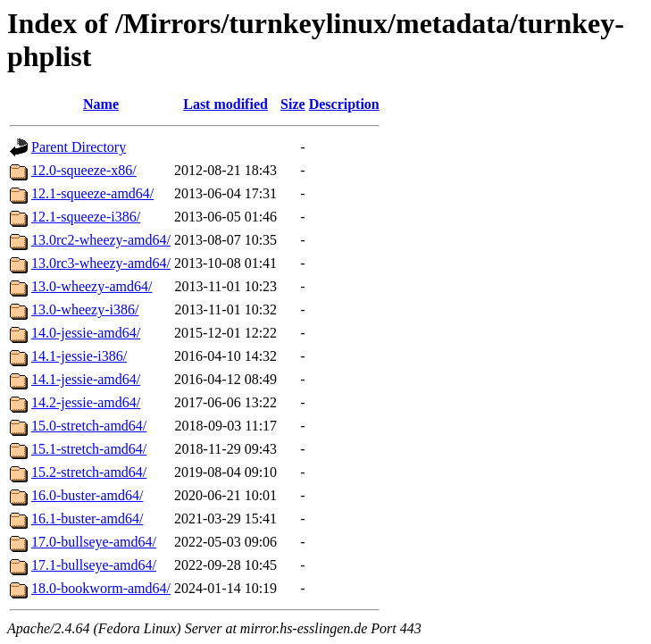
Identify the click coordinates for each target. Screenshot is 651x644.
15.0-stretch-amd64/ (89, 426)
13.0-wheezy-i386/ (85, 309)
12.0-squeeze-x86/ (84, 170)
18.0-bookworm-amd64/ (101, 588)
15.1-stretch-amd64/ (89, 449)
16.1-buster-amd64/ (87, 519)
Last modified (225, 104)
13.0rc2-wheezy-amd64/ (101, 240)
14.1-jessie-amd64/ (86, 379)
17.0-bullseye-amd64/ (94, 542)
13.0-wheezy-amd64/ (92, 286)
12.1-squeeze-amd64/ (92, 193)
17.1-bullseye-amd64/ (94, 565)
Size (293, 104)
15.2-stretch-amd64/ (89, 472)
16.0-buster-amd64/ (87, 495)
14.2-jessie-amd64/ (86, 402)
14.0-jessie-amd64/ (86, 333)
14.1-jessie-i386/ (79, 356)
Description (344, 104)
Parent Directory (79, 147)
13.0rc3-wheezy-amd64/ (101, 263)
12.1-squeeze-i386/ (86, 217)
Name (101, 104)
